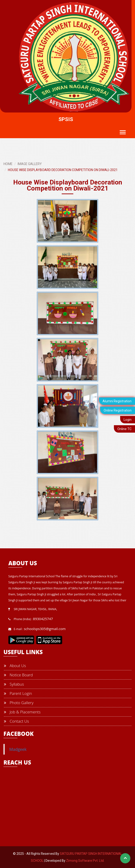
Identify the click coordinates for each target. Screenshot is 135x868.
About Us (15, 666)
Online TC (124, 429)
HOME (8, 164)
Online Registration (118, 410)
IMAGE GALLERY (30, 164)
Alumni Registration (117, 401)
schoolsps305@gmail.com (45, 629)
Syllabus (14, 684)
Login (128, 420)
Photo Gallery (19, 703)
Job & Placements (22, 712)
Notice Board (18, 675)
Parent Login (18, 693)
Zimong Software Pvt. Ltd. (85, 861)
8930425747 (43, 619)
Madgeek (18, 749)
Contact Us (16, 721)
